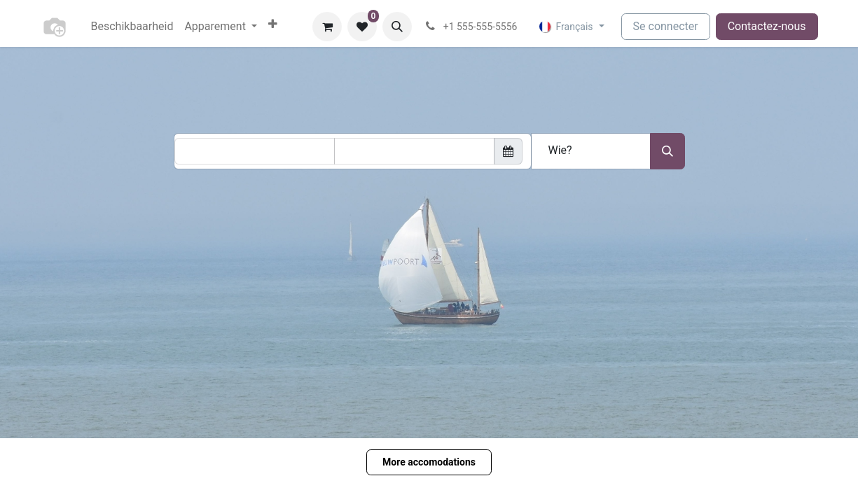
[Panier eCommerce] (327, 27)
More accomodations (429, 462)
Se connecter (666, 26)
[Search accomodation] (667, 151)
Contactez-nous (767, 26)
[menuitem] (132, 27)
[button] (397, 27)
